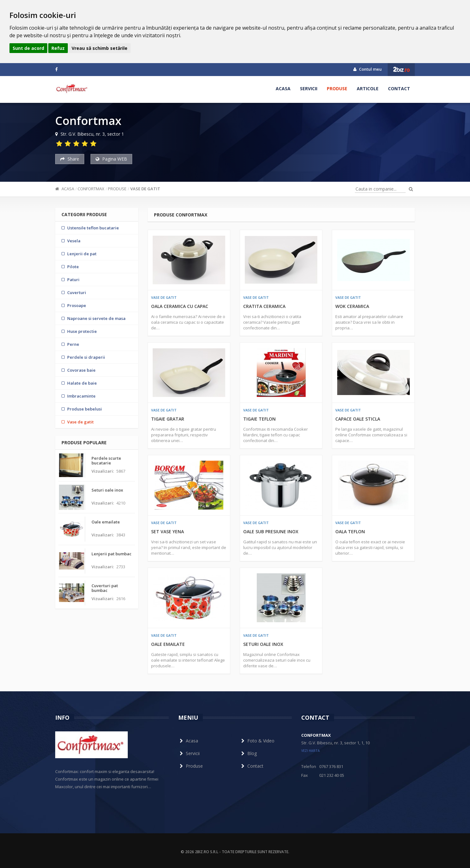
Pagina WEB (111, 159)
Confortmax (91, 189)
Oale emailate (168, 644)
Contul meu (367, 69)
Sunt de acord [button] (28, 48)
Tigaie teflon (259, 419)
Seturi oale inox (263, 644)
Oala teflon (350, 531)
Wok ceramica (352, 306)
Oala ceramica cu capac (180, 306)
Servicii (309, 89)
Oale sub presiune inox (271, 531)
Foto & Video (257, 741)
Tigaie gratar (168, 419)
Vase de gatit (145, 189)
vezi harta (311, 751)
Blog (248, 753)
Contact (399, 89)
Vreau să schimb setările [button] (100, 48)
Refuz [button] (58, 48)
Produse (337, 89)
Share (70, 159)
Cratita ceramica (264, 306)
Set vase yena (167, 531)
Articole (368, 89)
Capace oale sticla (358, 419)
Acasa (283, 89)
